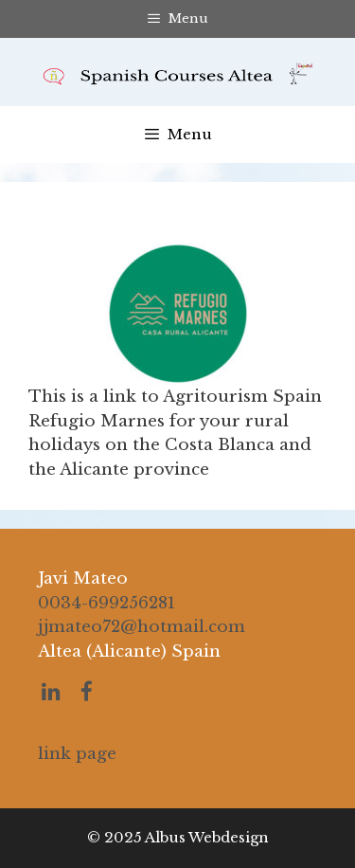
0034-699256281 (106, 603)
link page (77, 754)
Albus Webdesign (207, 837)
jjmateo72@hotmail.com (142, 627)
